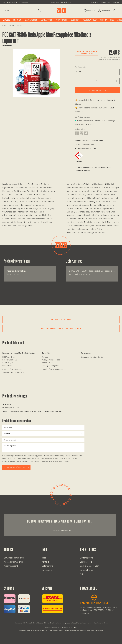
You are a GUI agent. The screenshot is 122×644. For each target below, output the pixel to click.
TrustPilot (79, 112)
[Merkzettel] (90, 10)
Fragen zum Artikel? (61, 319)
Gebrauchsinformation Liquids (92, 357)
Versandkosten (82, 623)
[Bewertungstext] (43, 448)
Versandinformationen (14, 562)
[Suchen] (39, 11)
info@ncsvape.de (15, 369)
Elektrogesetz (86, 562)
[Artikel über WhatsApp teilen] (81, 133)
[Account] (104, 10)
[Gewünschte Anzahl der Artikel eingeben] (97, 81)
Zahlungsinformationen (14, 558)
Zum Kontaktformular (60, 530)
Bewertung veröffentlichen (16, 467)
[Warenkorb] (114, 10)
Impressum (47, 570)
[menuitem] (20, 11)
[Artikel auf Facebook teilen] (77, 133)
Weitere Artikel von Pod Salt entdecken (61, 328)
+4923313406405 (17, 373)
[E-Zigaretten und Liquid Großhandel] (99, 604)
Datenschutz (47, 566)
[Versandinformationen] (53, 604)
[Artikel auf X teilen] (86, 133)
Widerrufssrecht (11, 566)
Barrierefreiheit (87, 570)
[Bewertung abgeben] (43, 433)
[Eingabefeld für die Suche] (20, 10)
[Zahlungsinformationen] (17, 604)
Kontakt (45, 562)
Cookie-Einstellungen (90, 566)
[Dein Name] (43, 427)
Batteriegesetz (87, 558)
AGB (82, 574)
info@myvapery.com (55, 369)
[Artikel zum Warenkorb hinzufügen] (97, 90)
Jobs (44, 558)
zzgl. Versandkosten (113, 57)
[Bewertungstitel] (43, 440)
